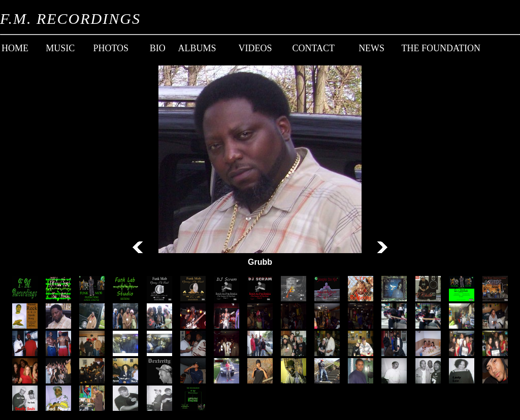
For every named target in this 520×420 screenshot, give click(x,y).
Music (60, 48)
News (371, 48)
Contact (313, 48)
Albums (197, 48)
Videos (255, 48)
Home (15, 48)
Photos (111, 48)
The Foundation (441, 48)
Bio (158, 48)
